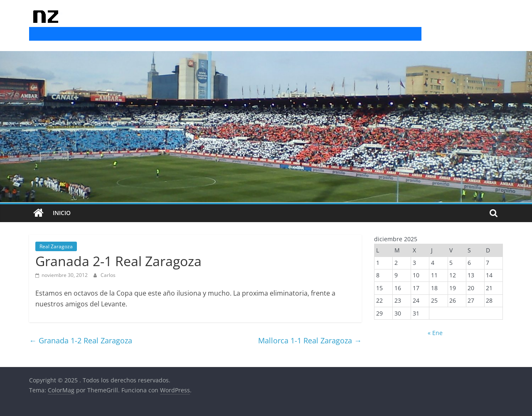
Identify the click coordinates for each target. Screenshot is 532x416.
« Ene (435, 333)
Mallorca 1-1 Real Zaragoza (310, 340)
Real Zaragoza (56, 246)
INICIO (62, 213)
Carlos (108, 275)
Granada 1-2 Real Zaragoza (81, 340)
